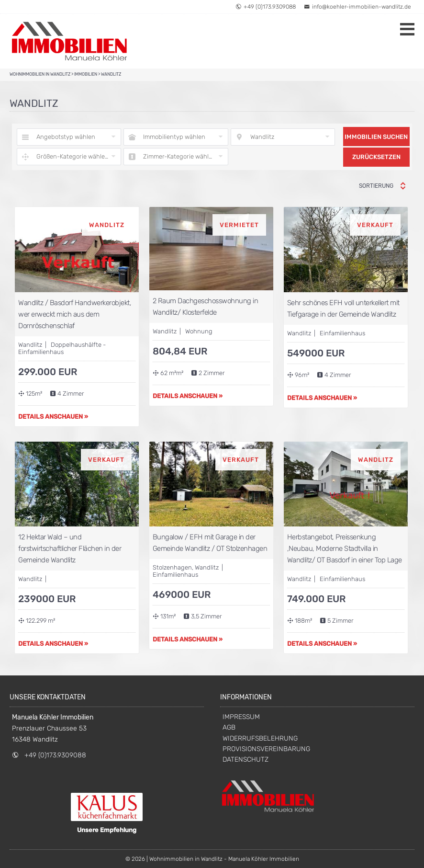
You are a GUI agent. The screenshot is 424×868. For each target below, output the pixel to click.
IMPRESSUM (241, 717)
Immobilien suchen (376, 137)
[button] (404, 13)
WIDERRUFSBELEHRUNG (260, 738)
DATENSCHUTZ (245, 759)
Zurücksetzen (376, 157)
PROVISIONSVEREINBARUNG (266, 749)
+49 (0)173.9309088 (55, 755)
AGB (229, 727)
